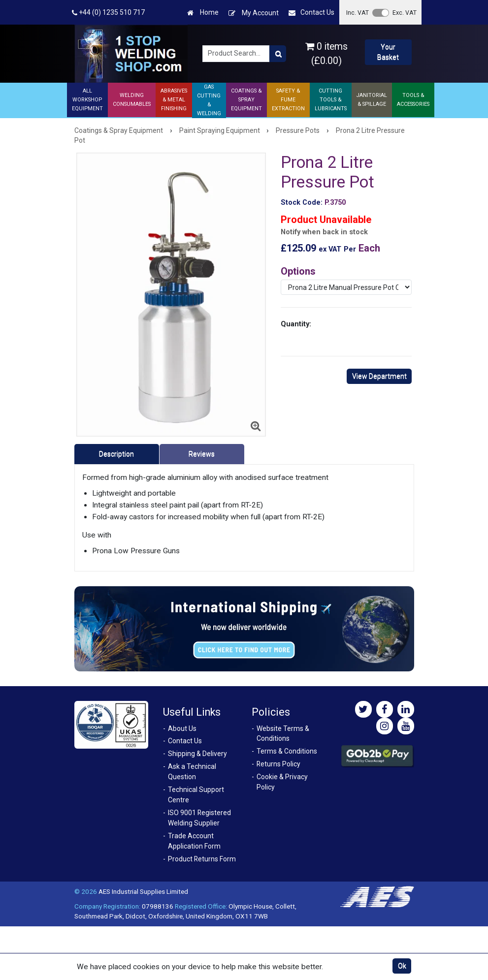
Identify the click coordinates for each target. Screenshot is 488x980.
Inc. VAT (358, 13)
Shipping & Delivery (197, 754)
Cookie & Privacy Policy (282, 782)
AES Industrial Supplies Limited (143, 891)
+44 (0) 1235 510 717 (108, 13)
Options (298, 271)
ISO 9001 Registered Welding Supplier (199, 818)
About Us (182, 728)
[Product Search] (278, 54)
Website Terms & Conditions (283, 734)
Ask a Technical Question (192, 772)
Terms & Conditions (287, 751)
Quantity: (296, 324)
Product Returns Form (202, 859)
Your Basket (388, 52)
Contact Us (311, 13)
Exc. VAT (405, 13)
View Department (379, 376)
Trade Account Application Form (194, 841)
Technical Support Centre (196, 795)
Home (203, 13)
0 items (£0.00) (326, 54)
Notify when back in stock (324, 232)
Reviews (202, 454)
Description (116, 454)
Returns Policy (278, 764)
